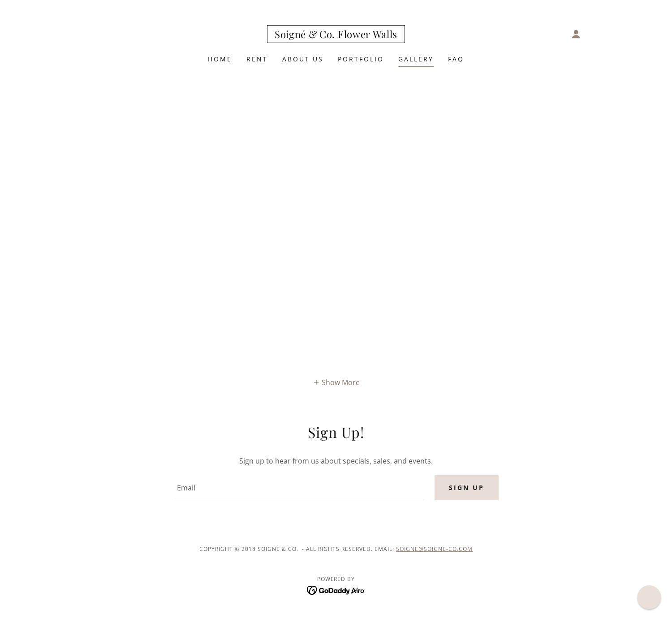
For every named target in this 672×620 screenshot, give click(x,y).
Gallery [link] (416, 59)
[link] (336, 35)
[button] (576, 34)
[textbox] (298, 488)
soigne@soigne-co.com (434, 549)
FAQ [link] (456, 59)
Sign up (467, 488)
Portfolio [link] (361, 59)
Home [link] (220, 59)
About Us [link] (303, 59)
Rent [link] (257, 59)
